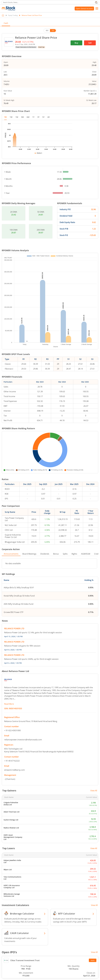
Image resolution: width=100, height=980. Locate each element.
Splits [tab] (65, 571)
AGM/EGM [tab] (86, 571)
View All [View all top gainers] (94, 808)
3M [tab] (22, 117)
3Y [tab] (38, 117)
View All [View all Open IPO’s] (94, 970)
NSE (53, 30)
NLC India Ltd (11, 543)
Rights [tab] (74, 571)
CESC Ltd (9, 547)
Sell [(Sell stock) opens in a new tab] (90, 43)
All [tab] (48, 117)
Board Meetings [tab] (29, 571)
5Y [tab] (43, 117)
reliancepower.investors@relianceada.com (23, 757)
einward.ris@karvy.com (14, 787)
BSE (47, 30)
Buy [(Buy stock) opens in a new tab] (76, 43)
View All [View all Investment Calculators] (94, 923)
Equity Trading (13, 15)
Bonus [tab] (56, 571)
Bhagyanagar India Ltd (15, 559)
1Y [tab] (33, 117)
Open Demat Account (84, 9)
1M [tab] (17, 117)
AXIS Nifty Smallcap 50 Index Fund (19, 621)
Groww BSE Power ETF (14, 630)
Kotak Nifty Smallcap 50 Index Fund (19, 613)
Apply (93, 978)
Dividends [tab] (45, 571)
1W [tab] (11, 117)
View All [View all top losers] (94, 866)
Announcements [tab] (11, 571)
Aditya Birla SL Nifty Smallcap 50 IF (19, 605)
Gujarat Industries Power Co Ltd (13, 553)
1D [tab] (5, 117)
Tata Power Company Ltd (14, 537)
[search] (50, 2)
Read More (9, 721)
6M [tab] (28, 117)
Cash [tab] (6, 23)
